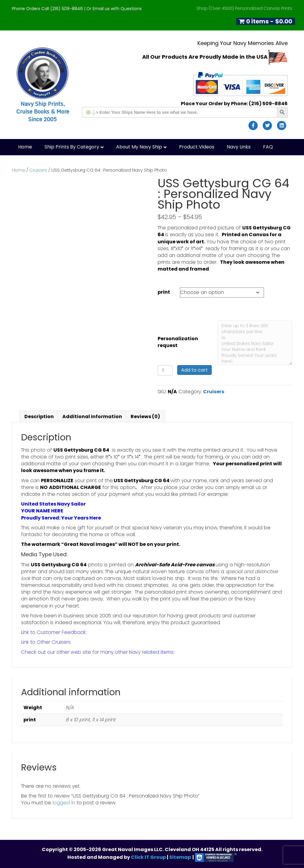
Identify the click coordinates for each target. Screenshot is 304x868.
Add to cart (194, 370)
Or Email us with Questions (114, 9)
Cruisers (38, 170)
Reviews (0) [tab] (145, 417)
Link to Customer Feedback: (54, 632)
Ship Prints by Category (72, 147)
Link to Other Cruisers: (46, 642)
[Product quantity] (165, 370)
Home (25, 147)
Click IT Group (149, 857)
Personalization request (178, 342)
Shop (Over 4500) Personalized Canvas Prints (244, 8)
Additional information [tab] (92, 417)
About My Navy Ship (139, 147)
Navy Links (239, 147)
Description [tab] (39, 417)
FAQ (268, 147)
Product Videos (197, 147)
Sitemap (180, 857)
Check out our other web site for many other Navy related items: (98, 652)
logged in (64, 803)
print (164, 292)
